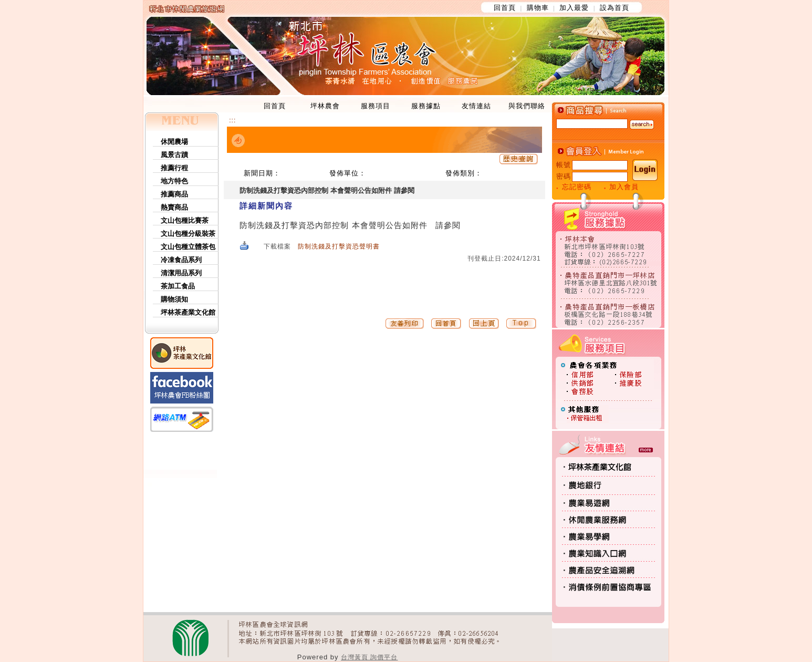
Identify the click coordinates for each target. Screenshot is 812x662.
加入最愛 (574, 8)
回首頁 (505, 8)
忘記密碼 (577, 187)
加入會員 (624, 187)
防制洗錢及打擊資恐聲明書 (339, 246)
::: (232, 120)
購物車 (538, 8)
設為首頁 (615, 8)
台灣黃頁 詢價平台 (369, 657)
